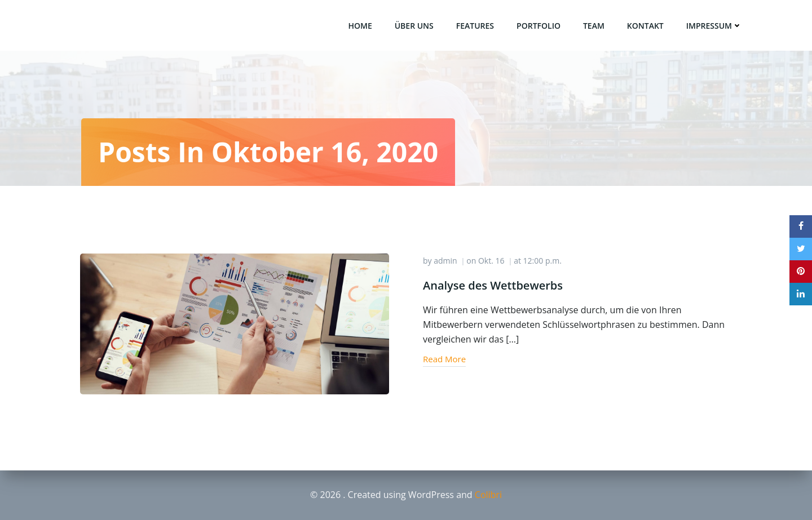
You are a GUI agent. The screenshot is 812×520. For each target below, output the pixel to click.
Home (360, 26)
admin (445, 261)
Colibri (488, 495)
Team (594, 26)
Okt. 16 (491, 261)
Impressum (714, 26)
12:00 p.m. (542, 261)
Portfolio (539, 26)
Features (475, 26)
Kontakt (645, 26)
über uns (414, 26)
